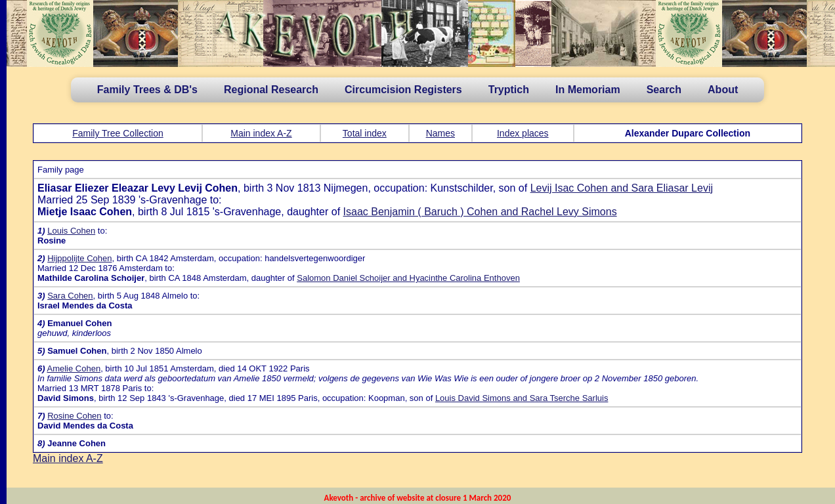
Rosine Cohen (74, 416)
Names (440, 133)
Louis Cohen (71, 231)
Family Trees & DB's (147, 90)
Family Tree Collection (118, 133)
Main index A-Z (261, 133)
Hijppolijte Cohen (79, 258)
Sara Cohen (70, 296)
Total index (365, 133)
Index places (523, 133)
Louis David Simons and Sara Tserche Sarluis (522, 398)
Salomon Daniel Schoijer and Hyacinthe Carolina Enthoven (408, 278)
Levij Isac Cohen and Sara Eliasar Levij (622, 188)
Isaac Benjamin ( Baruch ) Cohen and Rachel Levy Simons (480, 212)
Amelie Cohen (74, 368)
